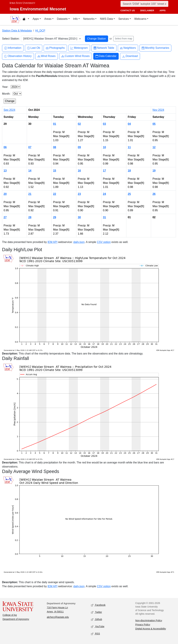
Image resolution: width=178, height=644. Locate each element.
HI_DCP (40, 31)
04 (129, 124)
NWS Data (106, 19)
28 (30, 217)
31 (105, 217)
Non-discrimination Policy (149, 620)
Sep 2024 (9, 110)
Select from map (123, 39)
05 (154, 124)
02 (79, 124)
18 (129, 171)
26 (154, 194)
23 (79, 194)
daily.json (79, 242)
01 (55, 124)
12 (154, 147)
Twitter (97, 612)
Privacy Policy (143, 625)
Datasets (62, 19)
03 (105, 124)
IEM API (53, 242)
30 (79, 217)
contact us (128, 10)
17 (105, 171)
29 (55, 217)
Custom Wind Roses (76, 56)
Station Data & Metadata (17, 31)
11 (129, 147)
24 (105, 194)
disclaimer (147, 10)
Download (130, 56)
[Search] (144, 4)
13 (5, 171)
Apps (36, 19)
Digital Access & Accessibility (151, 629)
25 (129, 194)
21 (30, 194)
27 (5, 217)
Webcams (140, 19)
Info (75, 19)
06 (5, 147)
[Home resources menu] (26, 19)
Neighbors (128, 48)
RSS (95, 634)
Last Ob (34, 48)
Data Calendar (106, 56)
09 (79, 147)
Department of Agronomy (16, 619)
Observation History (18, 56)
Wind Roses (47, 56)
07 (30, 147)
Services (124, 19)
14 (30, 171)
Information (13, 48)
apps (163, 10)
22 (55, 194)
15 (55, 171)
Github (97, 619)
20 (5, 194)
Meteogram (79, 48)
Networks (89, 19)
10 (105, 147)
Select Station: (11, 39)
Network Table (104, 48)
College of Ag (10, 615)
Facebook (98, 605)
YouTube (98, 627)
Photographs (55, 48)
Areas (48, 19)
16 (79, 171)
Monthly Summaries (155, 48)
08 (55, 147)
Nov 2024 (158, 110)
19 (154, 171)
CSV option (104, 242)
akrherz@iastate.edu (58, 617)
